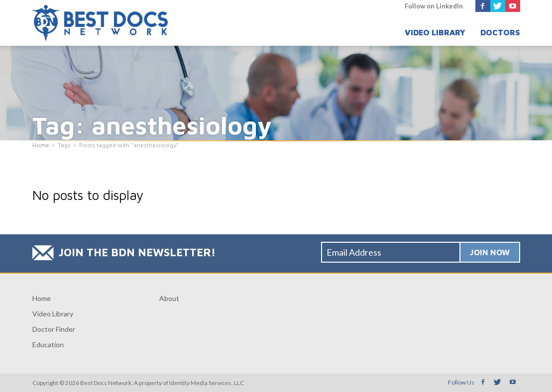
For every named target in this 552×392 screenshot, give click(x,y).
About (169, 298)
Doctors (500, 32)
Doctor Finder (54, 329)
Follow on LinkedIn (434, 6)
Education (48, 344)
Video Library (435, 32)
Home (42, 298)
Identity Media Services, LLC (207, 383)
